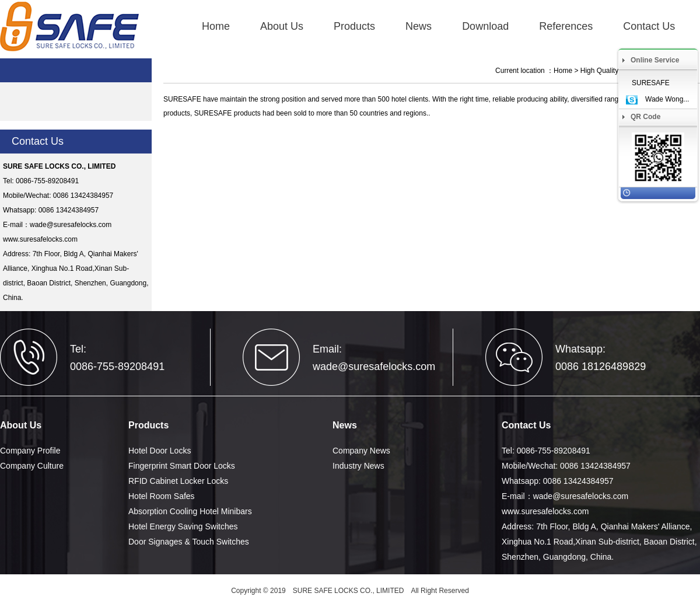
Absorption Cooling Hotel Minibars (190, 511)
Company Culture (32, 466)
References (566, 26)
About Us (282, 26)
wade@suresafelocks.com (71, 225)
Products (354, 26)
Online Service (655, 60)
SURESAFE (651, 83)
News (419, 26)
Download (485, 26)
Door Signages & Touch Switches (189, 542)
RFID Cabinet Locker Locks (178, 481)
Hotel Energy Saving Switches (183, 526)
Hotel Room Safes (162, 496)
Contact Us (649, 26)
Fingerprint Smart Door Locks (182, 466)
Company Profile (30, 451)
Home (216, 26)
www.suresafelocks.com (40, 239)
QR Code (645, 117)
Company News (361, 451)
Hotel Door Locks (160, 451)
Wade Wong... (667, 99)
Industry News (358, 466)
